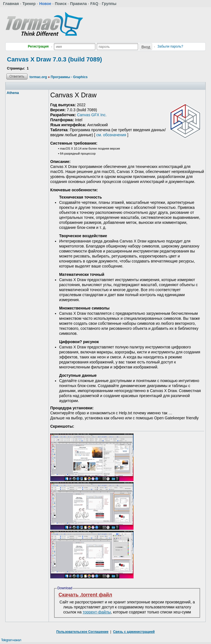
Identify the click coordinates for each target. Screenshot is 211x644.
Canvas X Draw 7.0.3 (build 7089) (54, 59)
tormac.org (38, 77)
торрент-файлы (97, 612)
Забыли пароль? (170, 46)
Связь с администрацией (134, 632)
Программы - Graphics (69, 77)
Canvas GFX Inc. (92, 115)
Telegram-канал (11, 640)
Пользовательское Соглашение (82, 632)
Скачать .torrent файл (85, 595)
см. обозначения (111, 135)
